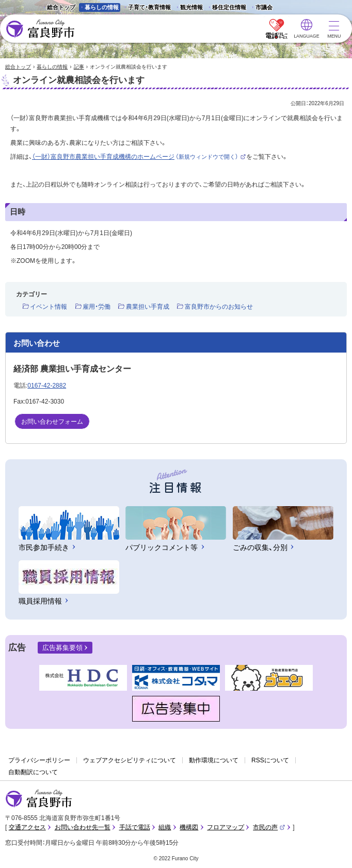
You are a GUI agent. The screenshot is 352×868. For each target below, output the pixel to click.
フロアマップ (226, 827)
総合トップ (61, 7)
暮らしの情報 (102, 7)
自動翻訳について (33, 772)
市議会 (264, 7)
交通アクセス (27, 827)
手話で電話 (135, 827)
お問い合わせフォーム (52, 422)
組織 (165, 827)
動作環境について (214, 760)
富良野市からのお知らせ (219, 307)
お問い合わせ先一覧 (83, 827)
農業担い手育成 (148, 307)
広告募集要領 (62, 648)
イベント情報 (49, 307)
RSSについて (270, 760)
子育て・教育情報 (149, 7)
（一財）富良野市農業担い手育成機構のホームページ (139, 157)
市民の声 (269, 827)
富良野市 (39, 799)
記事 (79, 67)
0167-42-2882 (47, 386)
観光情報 (189, 8)
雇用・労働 (97, 307)
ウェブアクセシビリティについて (130, 760)
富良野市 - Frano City (40, 29)
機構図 (189, 827)
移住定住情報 (226, 8)
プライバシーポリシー (39, 760)
